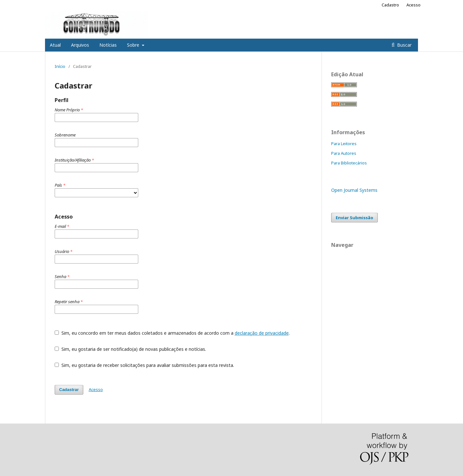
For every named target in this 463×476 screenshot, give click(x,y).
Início (60, 66)
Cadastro (390, 5)
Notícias (108, 45)
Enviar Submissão (354, 218)
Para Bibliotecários (349, 163)
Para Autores (344, 153)
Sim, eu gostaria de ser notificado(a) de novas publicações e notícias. (130, 349)
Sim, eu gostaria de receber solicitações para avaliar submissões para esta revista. (144, 365)
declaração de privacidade (262, 333)
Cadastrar (69, 390)
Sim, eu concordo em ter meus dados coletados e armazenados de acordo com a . (172, 333)
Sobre (134, 45)
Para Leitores (344, 144)
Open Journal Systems (354, 190)
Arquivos (80, 45)
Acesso (413, 5)
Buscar (404, 45)
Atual (55, 45)
